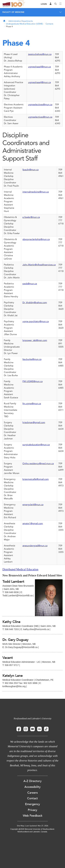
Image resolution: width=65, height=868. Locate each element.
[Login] (44, 4)
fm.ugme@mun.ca (32, 404)
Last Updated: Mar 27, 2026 (37, 826)
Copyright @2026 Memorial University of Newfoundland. (32, 829)
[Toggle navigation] (60, 4)
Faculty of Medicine (13, 12)
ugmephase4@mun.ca (39, 67)
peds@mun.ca (30, 284)
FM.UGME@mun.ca (32, 381)
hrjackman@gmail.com (34, 422)
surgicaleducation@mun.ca (36, 445)
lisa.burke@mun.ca (32, 359)
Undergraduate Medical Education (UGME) (24, 24)
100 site (19, 4)
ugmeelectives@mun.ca (40, 104)
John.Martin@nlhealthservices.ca (39, 265)
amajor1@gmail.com (33, 523)
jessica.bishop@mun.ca (40, 54)
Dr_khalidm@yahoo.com (35, 303)
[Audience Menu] (51, 4)
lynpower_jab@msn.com (35, 340)
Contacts (49, 24)
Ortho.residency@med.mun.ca (38, 463)
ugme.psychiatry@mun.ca (36, 321)
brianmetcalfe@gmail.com (36, 479)
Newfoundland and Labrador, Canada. (32, 832)
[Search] (56, 4)
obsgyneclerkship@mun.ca (36, 239)
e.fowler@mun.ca (31, 217)
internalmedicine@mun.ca (36, 192)
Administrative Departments (21, 21)
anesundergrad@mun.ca (35, 546)
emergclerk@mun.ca (33, 505)
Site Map (21, 826)
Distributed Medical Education (20, 569)
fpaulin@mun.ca (30, 170)
